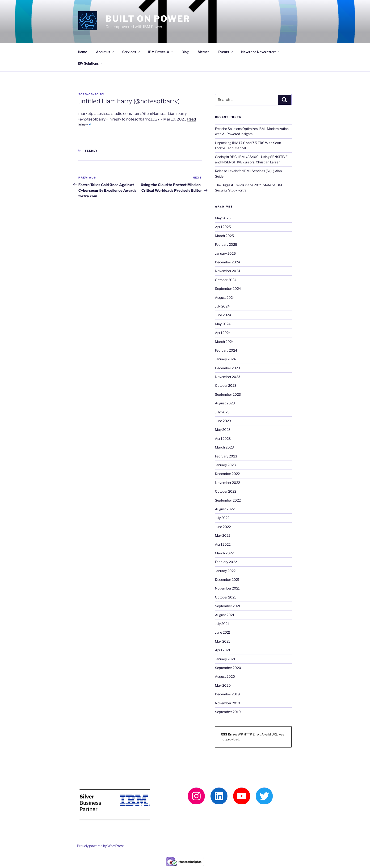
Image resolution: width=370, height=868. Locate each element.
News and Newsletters (261, 52)
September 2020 (228, 668)
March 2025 (224, 236)
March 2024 (224, 342)
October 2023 (226, 385)
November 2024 (228, 271)
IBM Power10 (161, 52)
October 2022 (226, 491)
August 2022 (225, 509)
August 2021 (225, 615)
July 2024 (222, 306)
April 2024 (223, 333)
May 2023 (223, 430)
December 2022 (227, 474)
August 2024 (225, 297)
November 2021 (227, 588)
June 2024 (223, 315)
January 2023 (225, 465)
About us (105, 52)
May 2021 (223, 641)
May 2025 (223, 218)
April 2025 (223, 227)
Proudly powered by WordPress (101, 846)
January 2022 (225, 571)
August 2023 (225, 403)
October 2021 (225, 597)
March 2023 (224, 447)
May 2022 (223, 535)
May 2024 (223, 324)
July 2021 (222, 624)
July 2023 (222, 412)
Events (226, 52)
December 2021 (227, 579)
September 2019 (228, 712)
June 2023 (223, 421)
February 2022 (226, 562)
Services (131, 52)
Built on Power (148, 19)
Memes (204, 52)
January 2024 (225, 359)
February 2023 (226, 456)
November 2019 (227, 703)
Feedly (91, 151)
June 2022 (223, 527)
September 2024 (228, 289)
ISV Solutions (90, 63)
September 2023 (228, 394)
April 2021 (223, 650)
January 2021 (225, 659)
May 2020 (223, 685)
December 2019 (227, 694)
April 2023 (223, 438)
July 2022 (222, 518)
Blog (185, 52)
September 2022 (228, 500)
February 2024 (226, 350)
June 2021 (223, 632)
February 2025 (226, 244)
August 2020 (225, 676)
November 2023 (228, 377)
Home (82, 52)
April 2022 (223, 544)
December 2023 (227, 368)
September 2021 (228, 606)
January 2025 (225, 253)
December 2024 (227, 262)
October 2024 (226, 280)
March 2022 (224, 553)
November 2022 (227, 483)
